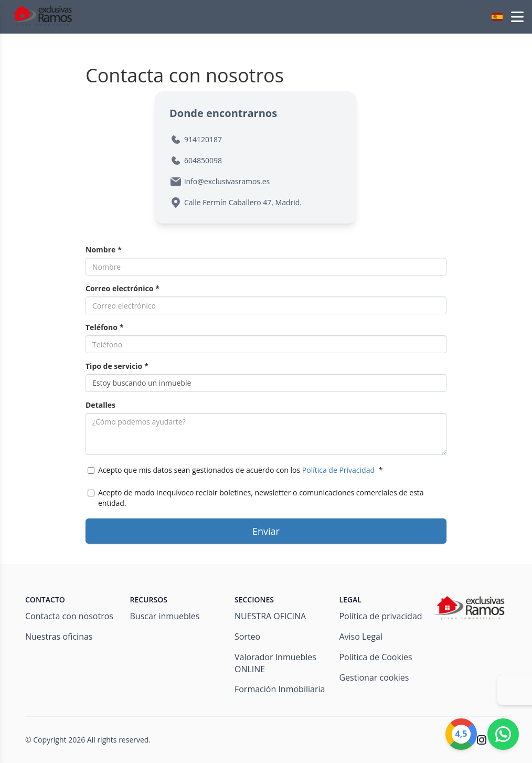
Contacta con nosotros (69, 616)
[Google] (461, 734)
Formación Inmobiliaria (280, 689)
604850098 (203, 160)
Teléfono (105, 327)
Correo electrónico (123, 288)
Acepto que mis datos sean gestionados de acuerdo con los (235, 470)
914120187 (203, 139)
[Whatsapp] (503, 734)
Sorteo (247, 637)
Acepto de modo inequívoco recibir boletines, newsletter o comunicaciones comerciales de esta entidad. (256, 498)
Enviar (266, 531)
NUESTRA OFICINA (270, 616)
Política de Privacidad (338, 470)
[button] (497, 17)
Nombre (104, 250)
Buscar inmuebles (164, 616)
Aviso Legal (361, 637)
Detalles (100, 405)
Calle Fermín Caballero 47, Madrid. (243, 202)
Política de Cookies (375, 657)
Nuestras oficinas (59, 637)
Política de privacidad (380, 616)
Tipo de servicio (117, 366)
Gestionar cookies (374, 677)
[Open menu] (517, 17)
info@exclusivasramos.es (227, 181)
